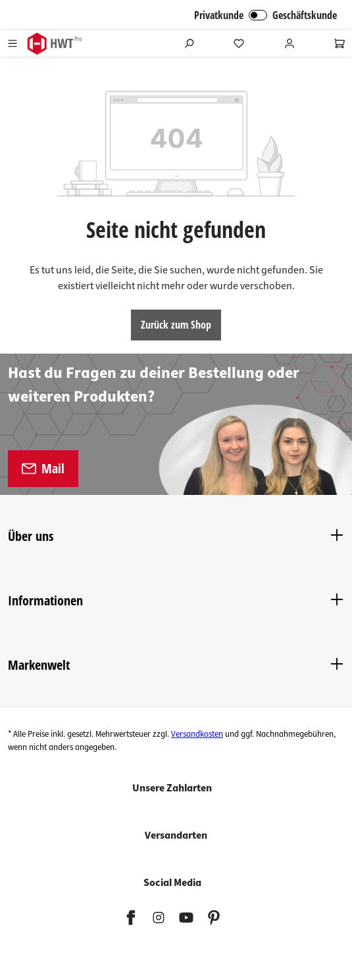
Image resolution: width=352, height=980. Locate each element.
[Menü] (13, 43)
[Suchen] (189, 43)
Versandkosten (197, 734)
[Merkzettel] (239, 43)
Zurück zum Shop (176, 325)
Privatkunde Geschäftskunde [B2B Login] (265, 15)
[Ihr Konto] (289, 43)
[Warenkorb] (339, 43)
